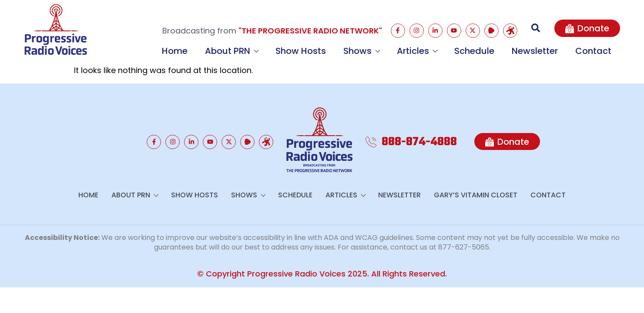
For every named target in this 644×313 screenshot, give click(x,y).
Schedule (474, 51)
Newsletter (535, 51)
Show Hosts (301, 51)
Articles (417, 51)
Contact (593, 51)
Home (175, 51)
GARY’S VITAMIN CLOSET (476, 195)
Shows (361, 51)
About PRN (231, 51)
